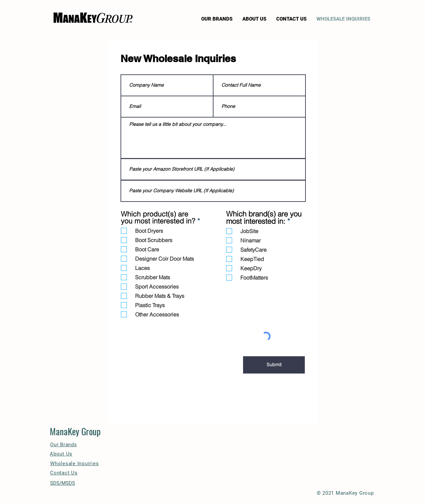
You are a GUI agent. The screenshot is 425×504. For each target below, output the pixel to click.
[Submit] (274, 365)
